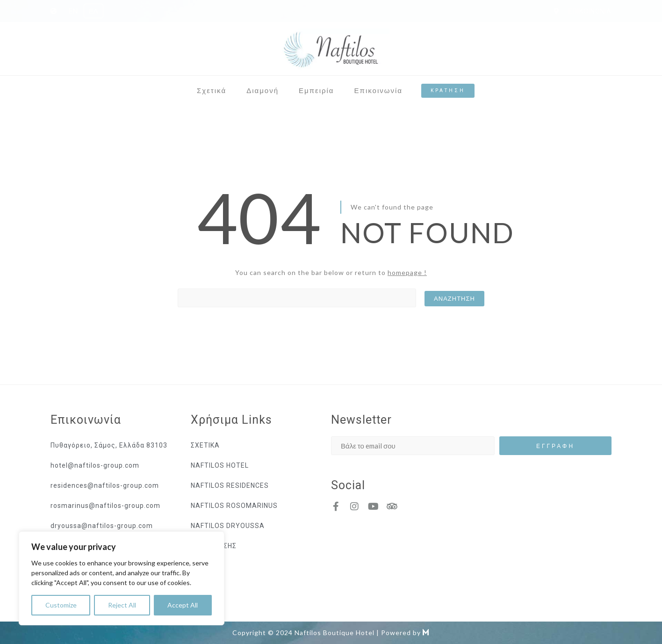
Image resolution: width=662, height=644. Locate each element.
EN (73, 11)
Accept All (183, 605)
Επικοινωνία (378, 90)
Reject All (122, 605)
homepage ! (407, 272)
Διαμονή (263, 90)
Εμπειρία (317, 90)
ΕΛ (94, 11)
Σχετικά (212, 90)
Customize (61, 605)
